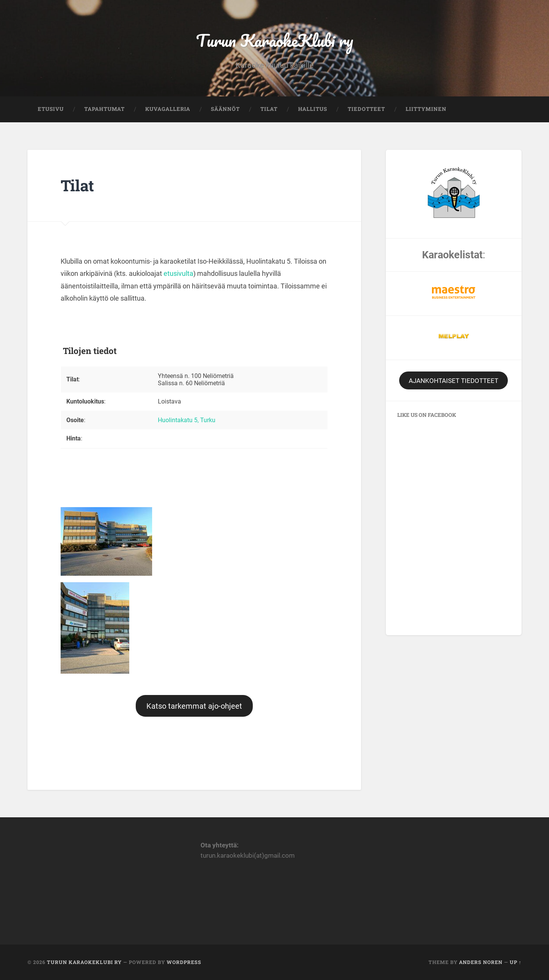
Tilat (269, 109)
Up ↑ (516, 962)
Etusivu (51, 109)
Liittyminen (426, 109)
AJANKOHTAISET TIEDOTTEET (453, 381)
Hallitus (313, 109)
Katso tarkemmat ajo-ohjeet (194, 706)
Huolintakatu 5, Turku (187, 420)
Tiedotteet (366, 109)
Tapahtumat (104, 109)
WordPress (184, 962)
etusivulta (178, 273)
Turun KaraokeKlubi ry (274, 40)
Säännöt (225, 109)
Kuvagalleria (168, 109)
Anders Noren (481, 962)
